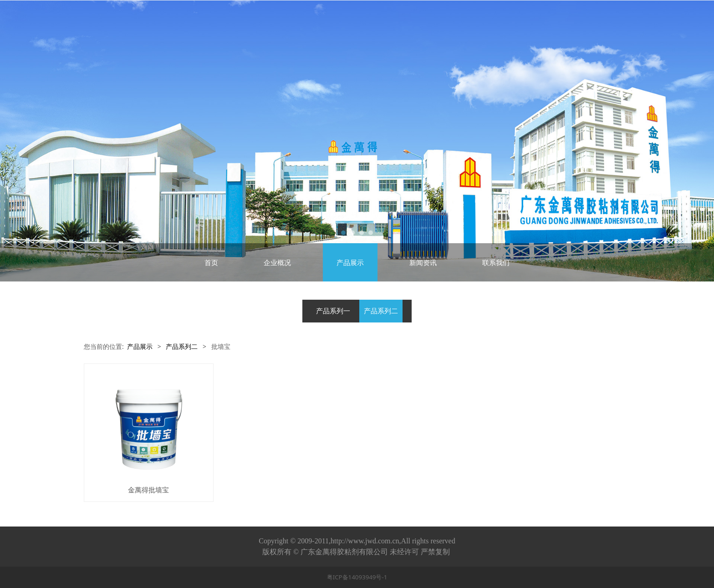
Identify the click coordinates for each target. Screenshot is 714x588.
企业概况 (277, 262)
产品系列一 (333, 311)
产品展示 (350, 262)
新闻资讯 (423, 262)
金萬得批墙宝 (148, 490)
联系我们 (496, 262)
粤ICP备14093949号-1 (357, 577)
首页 (211, 262)
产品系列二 (381, 311)
